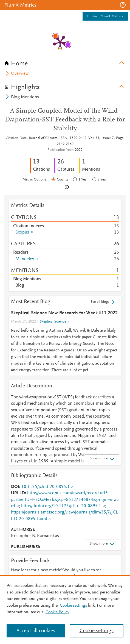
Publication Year (60, 150)
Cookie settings (73, 606)
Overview (20, 74)
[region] (65, 610)
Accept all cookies (36, 631)
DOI (15, 487)
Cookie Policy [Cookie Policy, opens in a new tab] (57, 612)
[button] (123, 5)
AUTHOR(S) (22, 530)
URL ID (18, 493)
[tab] (65, 62)
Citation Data (16, 138)
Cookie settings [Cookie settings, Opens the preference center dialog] (97, 631)
